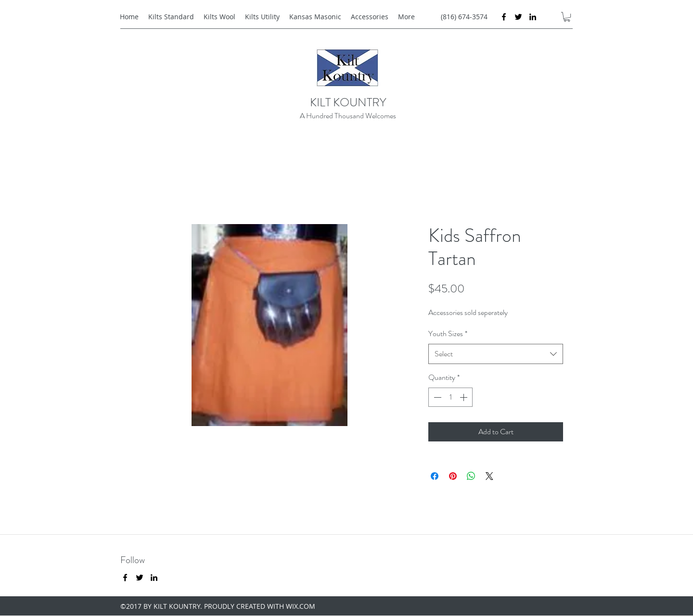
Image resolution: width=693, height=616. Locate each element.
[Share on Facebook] (435, 476)
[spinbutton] (450, 397)
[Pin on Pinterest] (453, 476)
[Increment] (464, 397)
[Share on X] (489, 476)
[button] (567, 17)
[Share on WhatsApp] (471, 476)
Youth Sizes (448, 333)
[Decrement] (436, 397)
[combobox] (496, 354)
